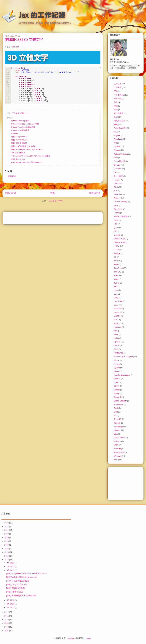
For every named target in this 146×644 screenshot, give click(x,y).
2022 (7, 526)
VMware (117, 441)
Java (116, 261)
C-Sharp (117, 169)
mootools (118, 312)
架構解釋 (14, 133)
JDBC (116, 275)
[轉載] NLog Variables (19, 137)
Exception (118, 209)
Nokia (116, 338)
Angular (117, 135)
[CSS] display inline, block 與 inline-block (26, 162)
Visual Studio (119, 438)
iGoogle (117, 253)
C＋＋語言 (118, 176)
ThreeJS (117, 419)
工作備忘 (16, 113)
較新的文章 (11, 193)
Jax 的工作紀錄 (42, 15)
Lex (115, 294)
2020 (7, 534)
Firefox (117, 213)
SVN (116, 412)
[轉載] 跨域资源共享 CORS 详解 (23, 146)
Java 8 (117, 264)
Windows (118, 456)
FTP (116, 224)
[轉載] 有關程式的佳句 (15, 588)
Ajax (116, 132)
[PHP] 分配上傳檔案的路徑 (17, 581)
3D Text (15, 47)
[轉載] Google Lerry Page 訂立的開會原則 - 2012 (27, 573)
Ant (115, 143)
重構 (116, 106)
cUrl (116, 191)
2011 (7, 616)
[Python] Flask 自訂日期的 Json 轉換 (25, 124)
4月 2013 (11, 604)
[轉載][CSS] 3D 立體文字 (24, 40)
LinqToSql (118, 301)
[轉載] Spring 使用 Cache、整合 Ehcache (27, 149)
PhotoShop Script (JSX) (124, 356)
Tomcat (117, 423)
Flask (116, 220)
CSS (26, 113)
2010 (7, 619)
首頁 (53, 193)
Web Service (119, 452)
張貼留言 (12, 176)
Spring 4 (117, 397)
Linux (116, 305)
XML (116, 460)
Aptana (117, 150)
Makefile (117, 309)
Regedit (117, 371)
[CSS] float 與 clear (18, 159)
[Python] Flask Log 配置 (20, 121)
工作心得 (118, 84)
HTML (116, 246)
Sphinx (117, 390)
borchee (71, 638)
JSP (116, 287)
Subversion (119, 404)
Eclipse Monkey (121, 202)
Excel (116, 205)
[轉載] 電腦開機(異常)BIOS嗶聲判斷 (21, 596)
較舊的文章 (95, 193)
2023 (7, 523)
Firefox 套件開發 (121, 216)
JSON (116, 283)
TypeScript (118, 427)
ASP (116, 158)
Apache (117, 146)
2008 (7, 627)
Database (118, 194)
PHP (116, 360)
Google (117, 235)
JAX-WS (117, 272)
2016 (7, 549)
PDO (116, 349)
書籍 (116, 110)
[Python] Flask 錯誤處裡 (20, 130)
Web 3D (117, 449)
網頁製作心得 (120, 121)
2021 (7, 530)
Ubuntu (117, 430)
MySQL (117, 323)
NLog (116, 334)
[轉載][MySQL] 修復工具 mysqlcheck (22, 577)
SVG (116, 408)
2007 (7, 631)
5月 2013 (11, 600)
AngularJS (118, 139)
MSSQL (117, 316)
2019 (7, 537)
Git (115, 231)
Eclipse (117, 198)
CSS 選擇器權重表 (18, 153)
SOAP (117, 386)
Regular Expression (122, 375)
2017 (7, 545)
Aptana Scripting (121, 154)
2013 (7, 560)
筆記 (116, 117)
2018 (7, 541)
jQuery (117, 279)
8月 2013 (11, 563)
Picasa (117, 364)
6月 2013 (11, 570)
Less (116, 290)
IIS (115, 257)
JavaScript (118, 268)
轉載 (22, 113)
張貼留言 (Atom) (56, 201)
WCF (116, 445)
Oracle (117, 345)
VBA (116, 434)
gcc (115, 227)
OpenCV (118, 342)
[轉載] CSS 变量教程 (19, 143)
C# (115, 172)
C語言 (116, 180)
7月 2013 (11, 566)
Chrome (117, 183)
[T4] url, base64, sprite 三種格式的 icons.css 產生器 (31, 156)
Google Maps (120, 239)
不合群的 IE (119, 95)
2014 (7, 556)
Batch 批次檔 (119, 161)
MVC (116, 320)
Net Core (118, 327)
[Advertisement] (53, 217)
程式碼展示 (119, 113)
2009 (7, 623)
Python (117, 368)
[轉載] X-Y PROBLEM (19, 140)
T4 (115, 415)
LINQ (116, 298)
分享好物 (118, 99)
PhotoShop (119, 353)
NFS (116, 331)
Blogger (117, 165)
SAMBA (117, 379)
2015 (7, 552)
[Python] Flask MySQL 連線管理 (23, 127)
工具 (116, 91)
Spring (117, 393)
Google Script (120, 242)
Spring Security (120, 401)
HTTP (116, 250)
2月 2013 (11, 607)
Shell (116, 382)
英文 (116, 102)
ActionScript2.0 (120, 128)
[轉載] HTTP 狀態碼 (14, 592)
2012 (7, 612)
